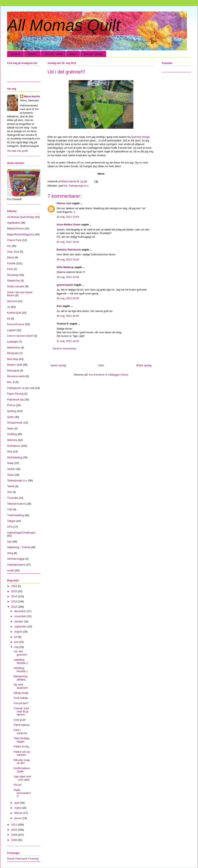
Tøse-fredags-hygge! (22, 740)
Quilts (10, 417)
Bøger (73, 54)
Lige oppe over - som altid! (22, 778)
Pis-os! (18, 785)
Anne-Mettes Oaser (68, 224)
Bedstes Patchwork (69, 250)
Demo (11, 257)
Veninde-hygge (16, 559)
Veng (10, 553)
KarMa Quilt (14, 313)
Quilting (12, 411)
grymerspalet (65, 285)
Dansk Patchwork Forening (23, 859)
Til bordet (13, 498)
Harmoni (12, 301)
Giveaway (13, 275)
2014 (14, 596)
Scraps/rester (15, 423)
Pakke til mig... (22, 747)
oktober (19, 621)
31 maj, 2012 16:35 (68, 341)
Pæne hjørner (22, 725)
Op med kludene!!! (21, 686)
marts (18, 808)
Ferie (10, 269)
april (17, 803)
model (11, 570)
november (21, 616)
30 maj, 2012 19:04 (68, 242)
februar (19, 813)
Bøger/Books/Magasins (21, 234)
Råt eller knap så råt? (22, 762)
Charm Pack (14, 240)
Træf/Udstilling (15, 515)
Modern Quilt (15, 365)
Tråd (10, 509)
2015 (14, 591)
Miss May (13, 359)
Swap (10, 463)
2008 (14, 840)
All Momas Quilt (64, 25)
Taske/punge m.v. (79, 186)
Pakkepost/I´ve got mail (21, 388)
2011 (14, 825)
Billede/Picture (15, 229)
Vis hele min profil (17, 151)
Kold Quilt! (20, 720)
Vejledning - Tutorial (19, 547)
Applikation (14, 223)
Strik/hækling (15, 457)
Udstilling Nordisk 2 (21, 661)
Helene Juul (64, 203)
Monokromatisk (16, 376)
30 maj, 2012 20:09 (68, 298)
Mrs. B (11, 382)
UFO (10, 527)
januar (18, 818)
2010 (14, 830)
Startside (15, 54)
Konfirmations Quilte (22, 770)
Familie (11, 263)
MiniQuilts (13, 353)
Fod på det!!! (21, 703)
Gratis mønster (16, 286)
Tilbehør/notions (16, 504)
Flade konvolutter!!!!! (22, 793)
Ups (9, 542)
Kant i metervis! (20, 732)
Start (101, 365)
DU (9, 246)
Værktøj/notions (16, 565)
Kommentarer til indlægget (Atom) (109, 375)
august (19, 632)
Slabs (10, 428)
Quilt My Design (141, 137)
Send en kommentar (64, 349)
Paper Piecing (15, 394)
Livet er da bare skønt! (20, 336)
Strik (10, 452)
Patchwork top (15, 400)
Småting (12, 434)
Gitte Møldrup (65, 267)
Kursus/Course (16, 324)
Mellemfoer (14, 348)
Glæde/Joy (13, 281)
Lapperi (11, 330)
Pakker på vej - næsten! (22, 753)
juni (17, 642)
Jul (9, 307)
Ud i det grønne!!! (20, 653)
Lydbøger (13, 342)
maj (17, 647)
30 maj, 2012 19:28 (68, 259)
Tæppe (11, 521)
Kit (66, 186)
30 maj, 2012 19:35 (68, 277)
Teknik (11, 486)
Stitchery (12, 440)
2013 (14, 601)
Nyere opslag (58, 365)
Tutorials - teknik (53, 54)
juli (16, 637)
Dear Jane (13, 252)
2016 (14, 586)
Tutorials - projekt (93, 54)
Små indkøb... (22, 698)
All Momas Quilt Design (21, 217)
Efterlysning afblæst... (20, 678)
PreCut (11, 405)
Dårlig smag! (21, 693)
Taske (11, 475)
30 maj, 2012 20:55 (68, 316)
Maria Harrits (32, 96)
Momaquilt (13, 371)
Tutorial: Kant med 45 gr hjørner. (21, 711)
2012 (14, 607)
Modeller (32, 54)
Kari (59, 306)
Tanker (11, 469)
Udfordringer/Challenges (21, 533)
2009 (14, 835)
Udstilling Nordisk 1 (21, 670)
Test (9, 492)
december (21, 611)
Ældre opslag (144, 365)
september (21, 627)
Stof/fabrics (14, 446)
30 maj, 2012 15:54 (68, 217)
